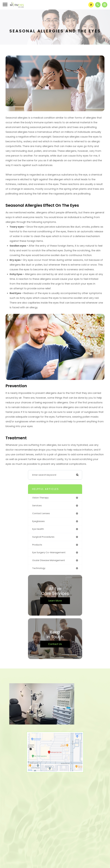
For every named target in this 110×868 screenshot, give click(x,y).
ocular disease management (49, 560)
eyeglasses (38, 521)
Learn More (55, 601)
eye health (38, 529)
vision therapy (40, 498)
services (37, 506)
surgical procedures (43, 537)
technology (39, 568)
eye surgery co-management (49, 552)
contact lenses (41, 513)
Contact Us (55, 644)
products (37, 545)
